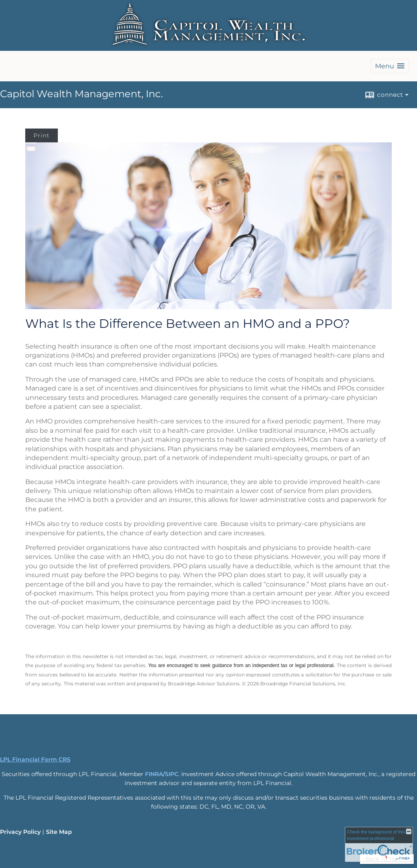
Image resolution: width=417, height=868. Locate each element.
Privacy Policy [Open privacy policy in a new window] (20, 832)
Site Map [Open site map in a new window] (59, 832)
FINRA (154, 774)
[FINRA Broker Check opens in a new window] (379, 844)
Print (42, 135)
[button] (390, 66)
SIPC (172, 774)
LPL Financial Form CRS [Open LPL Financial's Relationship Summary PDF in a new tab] (35, 759)
